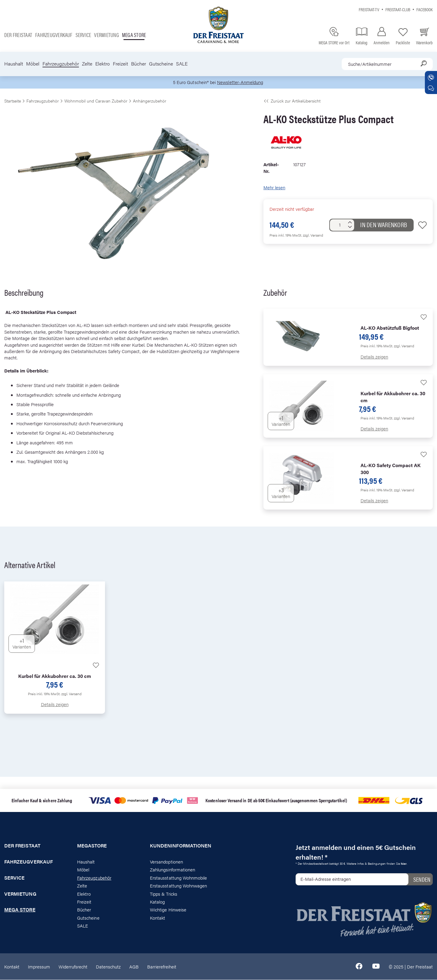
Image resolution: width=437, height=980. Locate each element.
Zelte (87, 64)
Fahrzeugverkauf (54, 35)
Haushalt (14, 64)
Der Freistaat (18, 35)
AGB (134, 967)
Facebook (425, 9)
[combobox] (387, 64)
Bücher (139, 64)
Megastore (92, 846)
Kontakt (158, 918)
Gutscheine (161, 64)
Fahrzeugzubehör (61, 64)
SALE (182, 64)
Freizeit (120, 64)
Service (83, 35)
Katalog (157, 902)
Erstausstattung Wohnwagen (179, 886)
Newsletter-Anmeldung (240, 82)
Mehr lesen (274, 188)
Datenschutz (108, 967)
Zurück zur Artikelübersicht (292, 101)
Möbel (33, 64)
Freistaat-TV (369, 9)
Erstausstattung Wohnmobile (179, 878)
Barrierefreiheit (162, 967)
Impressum (39, 967)
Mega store (134, 35)
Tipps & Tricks (164, 894)
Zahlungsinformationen (173, 870)
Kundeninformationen (181, 846)
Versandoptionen (166, 862)
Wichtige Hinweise (168, 910)
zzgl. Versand (313, 235)
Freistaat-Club (398, 9)
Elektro (103, 64)
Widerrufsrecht (73, 967)
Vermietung (106, 35)
